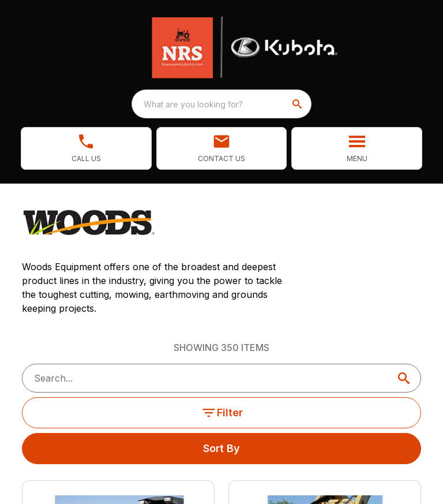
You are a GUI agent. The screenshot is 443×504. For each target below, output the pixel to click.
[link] (86, 148)
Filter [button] (222, 413)
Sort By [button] (221, 448)
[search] (298, 104)
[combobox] (221, 104)
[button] (222, 148)
